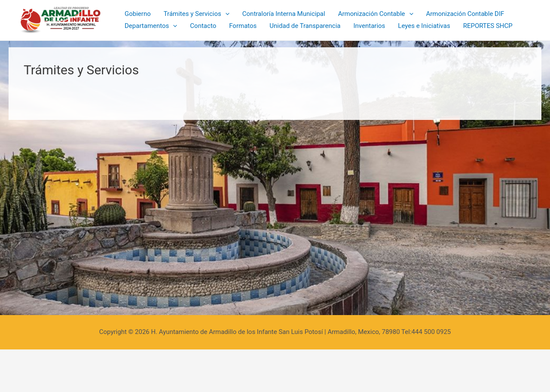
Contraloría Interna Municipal (284, 14)
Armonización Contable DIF (465, 14)
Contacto (203, 26)
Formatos (243, 26)
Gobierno (138, 14)
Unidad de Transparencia (305, 26)
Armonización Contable (376, 14)
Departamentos (151, 26)
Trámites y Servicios (197, 14)
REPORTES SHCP (488, 26)
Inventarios (369, 26)
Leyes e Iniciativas (424, 26)
